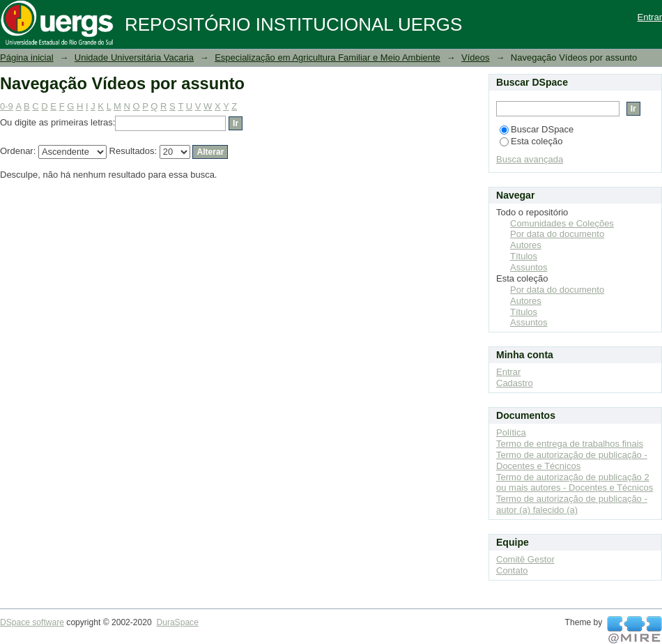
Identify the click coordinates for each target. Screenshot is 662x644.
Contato (512, 570)
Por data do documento (557, 234)
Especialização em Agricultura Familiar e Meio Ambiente (328, 58)
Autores (526, 245)
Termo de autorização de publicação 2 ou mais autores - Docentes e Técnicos (575, 483)
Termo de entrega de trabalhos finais (570, 444)
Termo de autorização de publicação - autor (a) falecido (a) (572, 504)
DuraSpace (177, 622)
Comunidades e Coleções (562, 223)
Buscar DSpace (537, 129)
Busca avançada (530, 159)
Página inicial (27, 58)
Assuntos (529, 267)
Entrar (650, 17)
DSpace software (32, 622)
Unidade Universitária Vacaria (134, 58)
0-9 (7, 106)
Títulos (524, 256)
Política (511, 432)
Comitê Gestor (525, 559)
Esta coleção (531, 141)
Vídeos (475, 58)
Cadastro (515, 383)
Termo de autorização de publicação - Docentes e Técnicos (572, 460)
